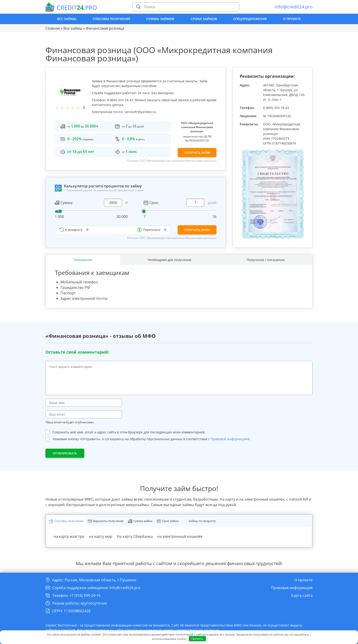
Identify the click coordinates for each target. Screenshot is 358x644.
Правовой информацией (230, 439)
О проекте (292, 19)
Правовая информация (292, 588)
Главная (53, 28)
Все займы (67, 19)
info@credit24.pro (294, 7)
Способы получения (111, 19)
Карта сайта (302, 595)
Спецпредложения (250, 19)
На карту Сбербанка (135, 536)
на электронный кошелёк (180, 536)
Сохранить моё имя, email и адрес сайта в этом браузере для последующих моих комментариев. (129, 432)
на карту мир (101, 536)
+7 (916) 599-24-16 (85, 595)
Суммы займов (160, 19)
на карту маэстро (69, 536)
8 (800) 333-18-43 (276, 108)
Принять (197, 639)
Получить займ (197, 153)
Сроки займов (204, 19)
